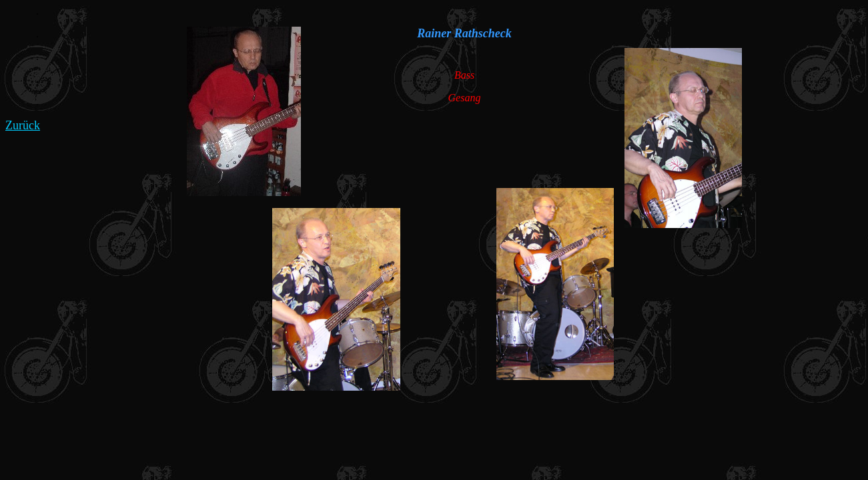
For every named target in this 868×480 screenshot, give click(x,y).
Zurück (23, 125)
